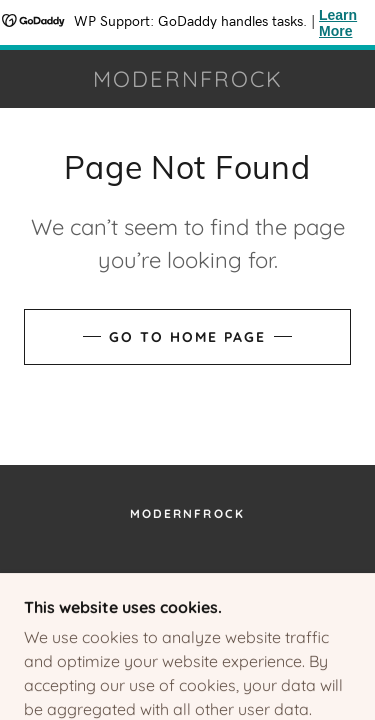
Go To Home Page (187, 337)
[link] (188, 79)
